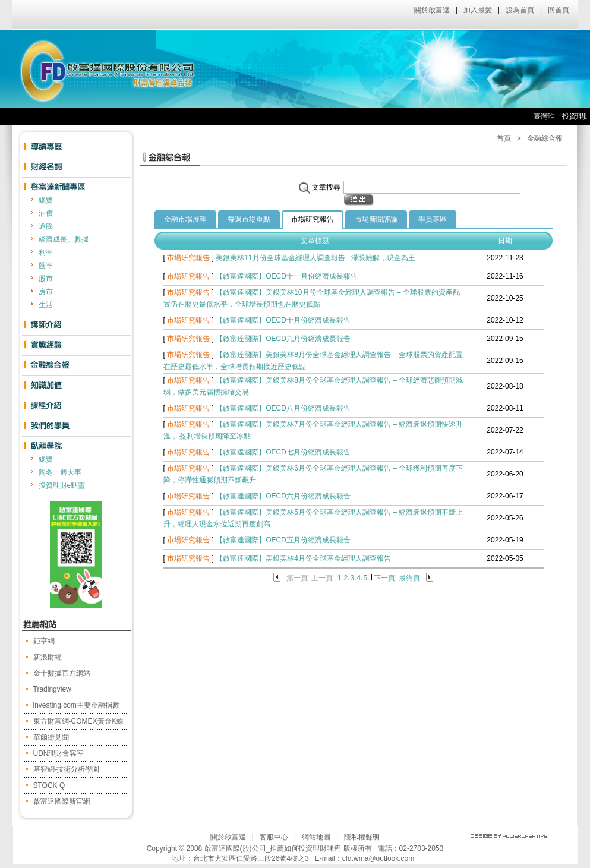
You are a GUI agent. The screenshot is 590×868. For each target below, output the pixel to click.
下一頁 (384, 578)
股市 (46, 279)
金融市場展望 (185, 219)
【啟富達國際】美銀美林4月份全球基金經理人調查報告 (303, 558)
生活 (46, 305)
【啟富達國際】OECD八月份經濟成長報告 (283, 408)
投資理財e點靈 (62, 485)
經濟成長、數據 (64, 239)
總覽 (46, 200)
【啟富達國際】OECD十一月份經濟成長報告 (287, 276)
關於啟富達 (432, 10)
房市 (46, 292)
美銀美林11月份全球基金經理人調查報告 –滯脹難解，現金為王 (315, 258)
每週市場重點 (249, 219)
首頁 (504, 138)
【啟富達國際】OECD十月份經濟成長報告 (283, 320)
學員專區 (433, 219)
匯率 (46, 266)
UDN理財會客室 (59, 753)
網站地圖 (316, 837)
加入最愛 (478, 10)
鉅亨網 (44, 641)
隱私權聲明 (362, 837)
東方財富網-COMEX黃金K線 (78, 721)
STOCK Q (49, 785)
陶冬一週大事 (60, 472)
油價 (46, 213)
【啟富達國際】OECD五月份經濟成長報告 (283, 540)
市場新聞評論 (376, 219)
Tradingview (52, 689)
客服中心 (274, 837)
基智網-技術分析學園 (67, 769)
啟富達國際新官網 (62, 801)
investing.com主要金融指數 (76, 705)
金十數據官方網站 (62, 673)
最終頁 (409, 578)
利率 (46, 252)
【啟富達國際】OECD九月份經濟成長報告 (283, 339)
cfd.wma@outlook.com (378, 858)
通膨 (46, 226)
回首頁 (559, 10)
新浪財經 (48, 657)
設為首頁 (520, 10)
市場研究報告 (313, 219)
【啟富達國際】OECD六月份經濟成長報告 (283, 496)
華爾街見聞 (51, 737)
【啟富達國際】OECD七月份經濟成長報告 (283, 452)
